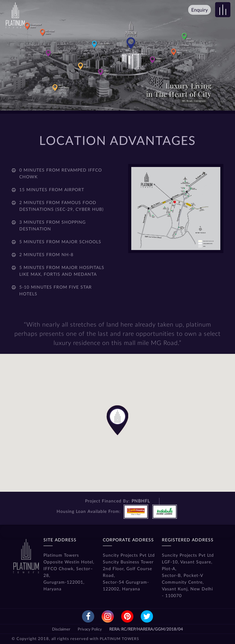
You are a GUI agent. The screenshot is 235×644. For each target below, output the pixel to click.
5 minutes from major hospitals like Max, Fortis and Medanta (62, 271)
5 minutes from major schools (60, 242)
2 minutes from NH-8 (46, 255)
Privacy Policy (90, 629)
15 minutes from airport (52, 190)
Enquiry (200, 10)
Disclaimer (61, 629)
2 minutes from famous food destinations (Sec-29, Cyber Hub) (62, 206)
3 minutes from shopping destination (52, 226)
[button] (117, 424)
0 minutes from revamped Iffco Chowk (61, 174)
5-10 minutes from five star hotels (56, 291)
